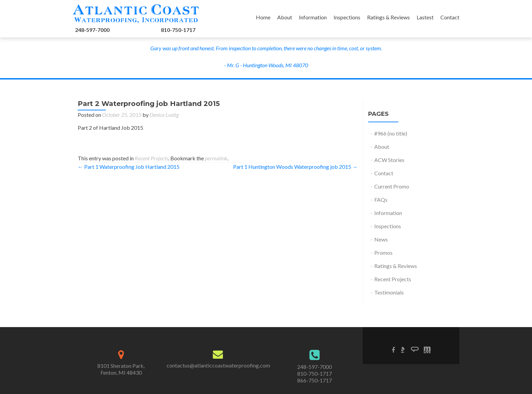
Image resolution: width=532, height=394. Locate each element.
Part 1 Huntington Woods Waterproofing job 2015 (295, 167)
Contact (450, 17)
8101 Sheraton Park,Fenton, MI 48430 (121, 369)
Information (313, 17)
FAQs (381, 200)
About (285, 17)
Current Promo (392, 186)
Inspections (347, 17)
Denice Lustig (164, 115)
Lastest (425, 17)
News (381, 239)
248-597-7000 (92, 30)
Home (263, 17)
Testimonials (389, 292)
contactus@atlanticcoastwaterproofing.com (218, 365)
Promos (383, 253)
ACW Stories (389, 160)
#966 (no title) (391, 133)
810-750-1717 (178, 30)
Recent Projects (151, 158)
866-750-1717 (315, 380)
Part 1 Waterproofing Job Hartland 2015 (129, 167)
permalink (216, 158)
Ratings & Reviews (388, 17)
